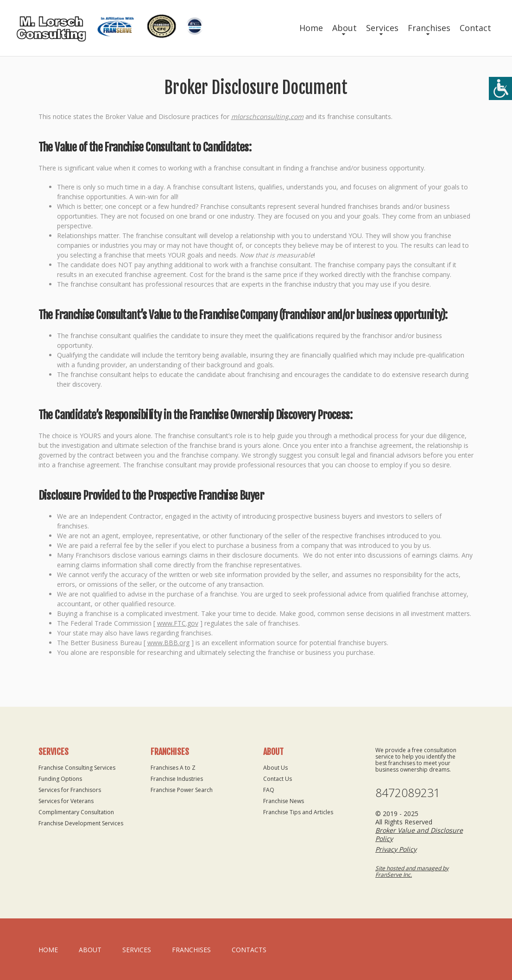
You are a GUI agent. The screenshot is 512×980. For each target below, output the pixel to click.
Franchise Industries (177, 779)
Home (311, 28)
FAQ (269, 790)
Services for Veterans (66, 801)
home (48, 950)
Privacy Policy (396, 849)
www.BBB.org (168, 643)
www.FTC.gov (178, 623)
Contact (475, 28)
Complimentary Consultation (76, 812)
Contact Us (278, 779)
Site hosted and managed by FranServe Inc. (412, 871)
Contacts (249, 950)
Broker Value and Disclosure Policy (419, 834)
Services (382, 28)
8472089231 (408, 793)
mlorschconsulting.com (267, 116)
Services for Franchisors (70, 790)
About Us (275, 768)
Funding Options (60, 779)
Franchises (429, 28)
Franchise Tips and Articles (298, 812)
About (344, 28)
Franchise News (284, 801)
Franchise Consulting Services (77, 768)
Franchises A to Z (173, 768)
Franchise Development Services (81, 823)
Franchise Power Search (182, 790)
